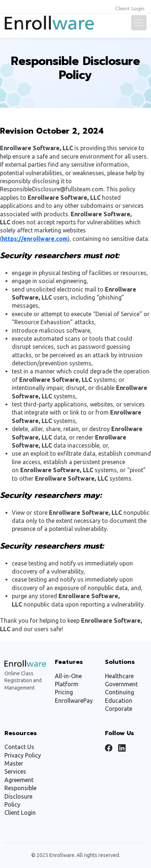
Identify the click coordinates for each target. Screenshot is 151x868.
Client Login (130, 9)
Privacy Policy (23, 755)
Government (121, 684)
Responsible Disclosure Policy (20, 796)
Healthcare (119, 676)
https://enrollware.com (35, 239)
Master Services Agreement (19, 772)
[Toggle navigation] (139, 23)
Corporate (119, 709)
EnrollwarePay (74, 701)
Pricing (64, 692)
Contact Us (19, 747)
